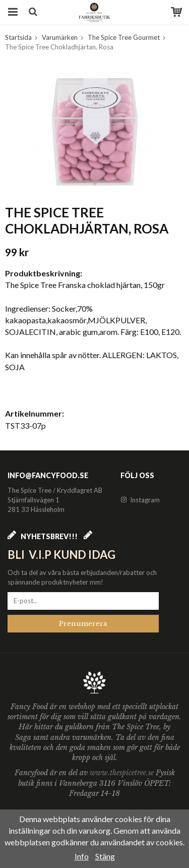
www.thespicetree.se (123, 773)
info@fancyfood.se (48, 475)
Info (82, 856)
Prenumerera (83, 624)
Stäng (105, 856)
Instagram (140, 500)
